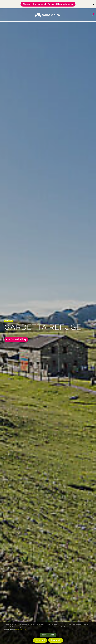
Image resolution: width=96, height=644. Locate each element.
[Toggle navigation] (3, 15)
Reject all (40, 640)
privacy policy (20, 629)
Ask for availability (17, 340)
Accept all (56, 640)
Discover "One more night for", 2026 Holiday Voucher (48, 4)
